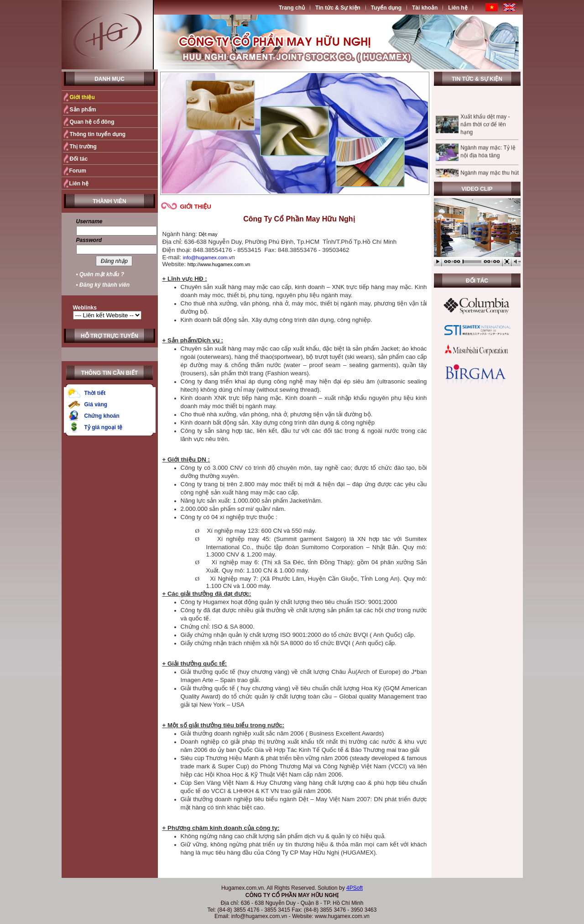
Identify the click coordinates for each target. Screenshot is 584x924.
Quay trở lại (409, 866)
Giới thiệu (82, 97)
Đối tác (79, 159)
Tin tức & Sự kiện (338, 8)
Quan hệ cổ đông (92, 122)
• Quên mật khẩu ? (100, 274)
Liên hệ (458, 8)
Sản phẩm (83, 110)
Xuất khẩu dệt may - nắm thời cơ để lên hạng (485, 129)
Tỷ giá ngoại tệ (104, 427)
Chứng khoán (102, 416)
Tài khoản (425, 8)
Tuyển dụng (386, 8)
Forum (78, 171)
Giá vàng (96, 404)
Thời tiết (95, 393)
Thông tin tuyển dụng (98, 134)
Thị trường (83, 147)
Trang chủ (292, 8)
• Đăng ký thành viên (103, 285)
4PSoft (355, 888)
